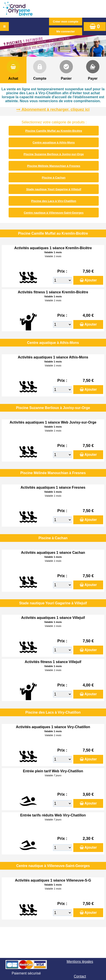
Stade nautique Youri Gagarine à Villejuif (54, 189)
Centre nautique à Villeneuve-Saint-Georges (54, 213)
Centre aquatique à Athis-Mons (54, 142)
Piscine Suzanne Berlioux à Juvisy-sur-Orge (54, 154)
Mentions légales (80, 962)
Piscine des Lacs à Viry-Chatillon (54, 201)
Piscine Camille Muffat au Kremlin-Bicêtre (54, 131)
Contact (80, 976)
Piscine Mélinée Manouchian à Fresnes (54, 166)
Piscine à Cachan (54, 178)
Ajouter (91, 280)
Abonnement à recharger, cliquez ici (55, 109)
